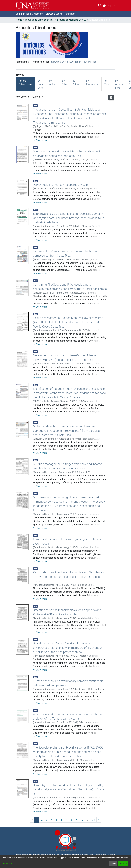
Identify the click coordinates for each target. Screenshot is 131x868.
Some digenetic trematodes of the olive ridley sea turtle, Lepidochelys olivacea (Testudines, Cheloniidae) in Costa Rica (69, 789)
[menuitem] (104, 5)
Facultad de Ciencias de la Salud (39, 20)
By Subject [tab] (76, 83)
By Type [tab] (107, 83)
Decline (113, 864)
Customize (7, 864)
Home (19, 20)
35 (93, 820)
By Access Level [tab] (119, 84)
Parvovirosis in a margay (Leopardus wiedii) (60, 185)
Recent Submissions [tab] (25, 83)
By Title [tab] (64, 83)
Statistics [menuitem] (71, 14)
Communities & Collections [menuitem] (29, 14)
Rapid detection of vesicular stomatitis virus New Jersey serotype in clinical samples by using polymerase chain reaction (68, 577)
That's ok (123, 864)
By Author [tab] (53, 83)
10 (82, 820)
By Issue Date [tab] (41, 84)
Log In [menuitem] (110, 5)
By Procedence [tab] (92, 83)
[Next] (99, 820)
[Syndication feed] (111, 98)
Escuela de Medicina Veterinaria (72, 20)
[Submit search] (100, 5)
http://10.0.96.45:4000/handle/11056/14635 (74, 62)
